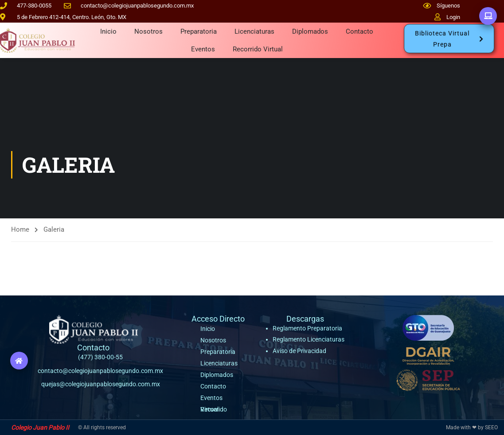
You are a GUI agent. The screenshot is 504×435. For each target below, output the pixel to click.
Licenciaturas (254, 31)
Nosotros (148, 31)
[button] (449, 39)
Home (20, 229)
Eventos (203, 49)
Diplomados (310, 31)
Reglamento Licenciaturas (309, 339)
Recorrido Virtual (258, 49)
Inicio (108, 31)
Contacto (359, 31)
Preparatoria (199, 31)
